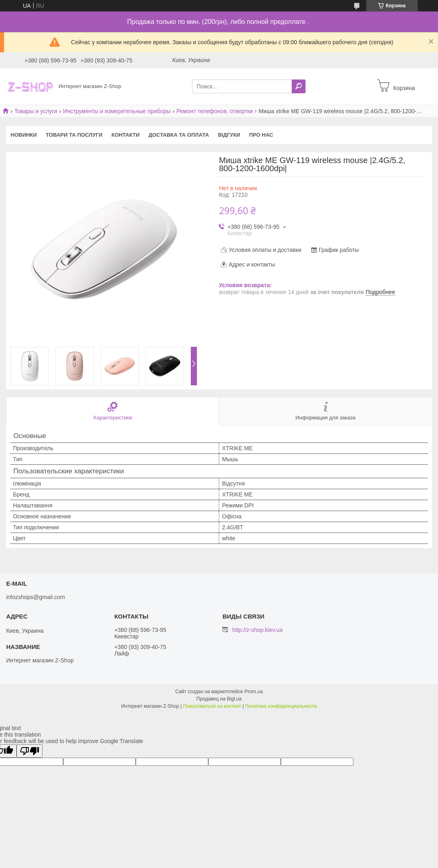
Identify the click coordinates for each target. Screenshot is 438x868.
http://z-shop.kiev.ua (257, 630)
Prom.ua (253, 692)
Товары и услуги (36, 111)
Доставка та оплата (178, 135)
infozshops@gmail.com (35, 597)
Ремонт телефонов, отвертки (215, 111)
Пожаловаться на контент (212, 706)
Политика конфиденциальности (281, 706)
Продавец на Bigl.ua (219, 699)
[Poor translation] (30, 751)
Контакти (126, 135)
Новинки (24, 135)
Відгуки (229, 135)
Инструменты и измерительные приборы (117, 111)
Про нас (261, 135)
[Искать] (299, 86)
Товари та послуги (74, 135)
